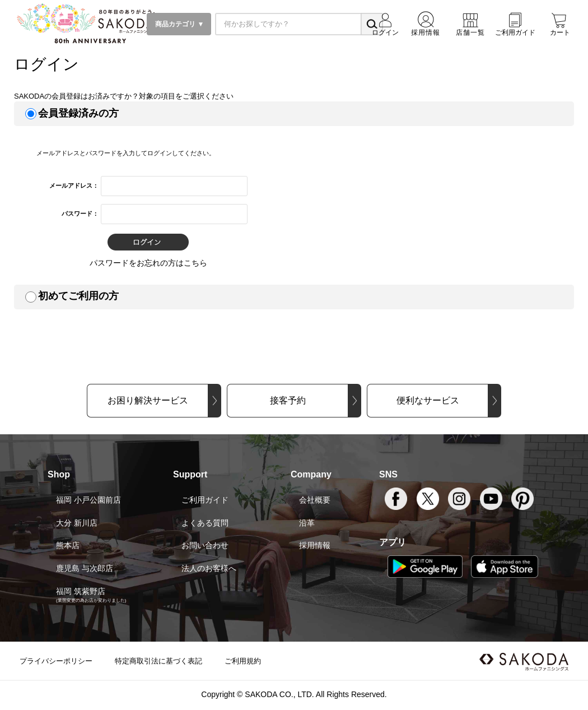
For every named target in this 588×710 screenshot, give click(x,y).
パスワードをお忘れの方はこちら (148, 263)
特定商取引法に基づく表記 (158, 661)
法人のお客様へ (209, 568)
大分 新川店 (77, 523)
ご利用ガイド (205, 500)
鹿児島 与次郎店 (85, 568)
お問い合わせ (205, 545)
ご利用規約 (243, 661)
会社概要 (315, 500)
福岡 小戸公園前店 (88, 500)
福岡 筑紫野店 (81, 591)
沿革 (307, 523)
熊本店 (68, 545)
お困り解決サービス (148, 400)
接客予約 (288, 400)
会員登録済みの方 (78, 113)
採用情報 (315, 545)
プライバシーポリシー (56, 661)
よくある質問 (205, 523)
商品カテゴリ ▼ (179, 24)
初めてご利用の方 (78, 296)
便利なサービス (428, 400)
